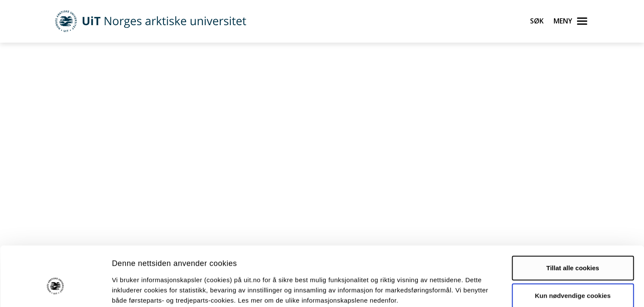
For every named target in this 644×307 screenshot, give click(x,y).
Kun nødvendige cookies (573, 251)
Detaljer (455, 290)
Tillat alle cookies (573, 223)
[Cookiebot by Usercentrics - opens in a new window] (55, 290)
